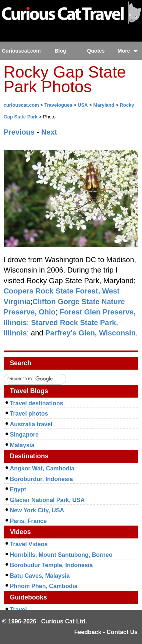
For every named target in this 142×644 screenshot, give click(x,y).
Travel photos (29, 414)
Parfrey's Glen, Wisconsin (90, 333)
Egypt (18, 489)
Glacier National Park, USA (47, 500)
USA (83, 105)
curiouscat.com (21, 105)
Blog (60, 51)
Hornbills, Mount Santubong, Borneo (61, 555)
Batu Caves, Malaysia (40, 576)
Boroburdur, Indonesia (42, 479)
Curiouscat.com (21, 51)
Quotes (96, 51)
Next (49, 132)
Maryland (104, 105)
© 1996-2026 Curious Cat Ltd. (45, 621)
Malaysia (22, 445)
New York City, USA (37, 510)
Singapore (24, 435)
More (128, 51)
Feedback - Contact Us (106, 632)
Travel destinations (37, 403)
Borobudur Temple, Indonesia (52, 565)
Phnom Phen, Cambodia (44, 586)
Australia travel (31, 424)
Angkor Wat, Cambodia (42, 468)
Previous (19, 132)
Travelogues (58, 105)
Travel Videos (29, 544)
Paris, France (29, 521)
